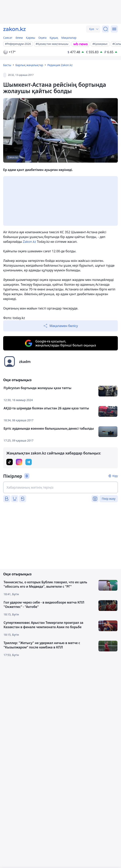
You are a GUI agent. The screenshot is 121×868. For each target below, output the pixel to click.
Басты (7, 65)
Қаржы (31, 38)
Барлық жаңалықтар (29, 65)
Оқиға (42, 38)
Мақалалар (69, 38)
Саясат (8, 38)
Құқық (54, 38)
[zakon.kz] (14, 29)
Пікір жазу (109, 499)
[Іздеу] (106, 29)
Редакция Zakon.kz (60, 65)
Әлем (19, 38)
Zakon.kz (29, 242)
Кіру (115, 476)
